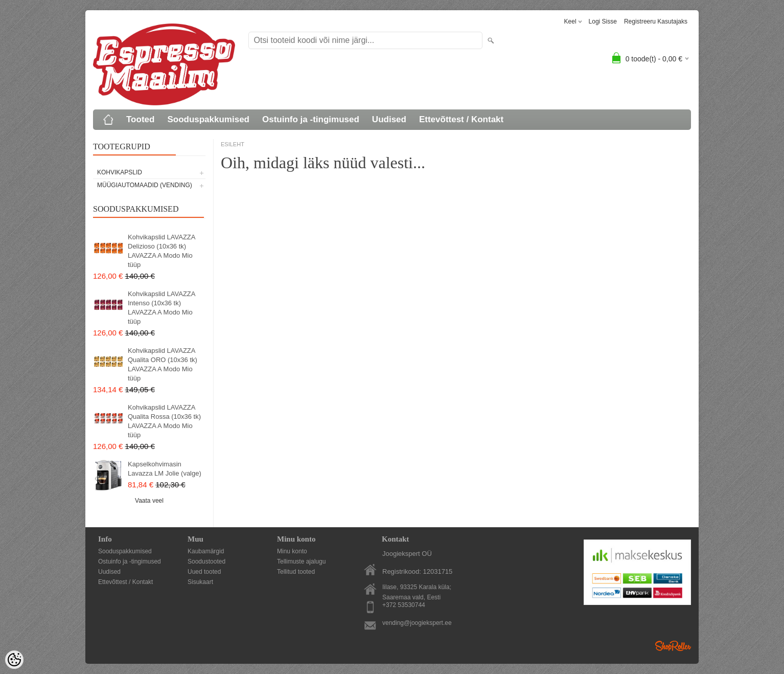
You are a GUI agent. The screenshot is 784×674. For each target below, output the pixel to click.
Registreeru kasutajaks (656, 21)
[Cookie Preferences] (14, 660)
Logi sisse (603, 21)
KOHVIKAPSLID (120, 172)
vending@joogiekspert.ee (417, 623)
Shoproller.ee (673, 646)
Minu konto (292, 551)
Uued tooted (204, 572)
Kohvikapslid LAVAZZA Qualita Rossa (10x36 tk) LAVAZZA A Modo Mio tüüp (164, 421)
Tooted (140, 119)
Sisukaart (200, 582)
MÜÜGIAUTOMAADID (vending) (145, 185)
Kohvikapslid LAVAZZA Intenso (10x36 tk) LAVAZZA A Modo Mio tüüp (162, 308)
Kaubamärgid (206, 551)
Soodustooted (206, 561)
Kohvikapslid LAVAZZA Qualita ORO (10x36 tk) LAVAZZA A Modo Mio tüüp (163, 364)
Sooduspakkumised (208, 119)
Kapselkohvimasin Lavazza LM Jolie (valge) (165, 469)
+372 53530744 (404, 605)
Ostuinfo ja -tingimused (311, 119)
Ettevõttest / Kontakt (461, 119)
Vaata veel (149, 501)
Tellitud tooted (296, 572)
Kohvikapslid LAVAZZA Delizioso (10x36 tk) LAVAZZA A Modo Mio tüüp (162, 251)
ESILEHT (233, 144)
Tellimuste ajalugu (301, 561)
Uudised (389, 119)
